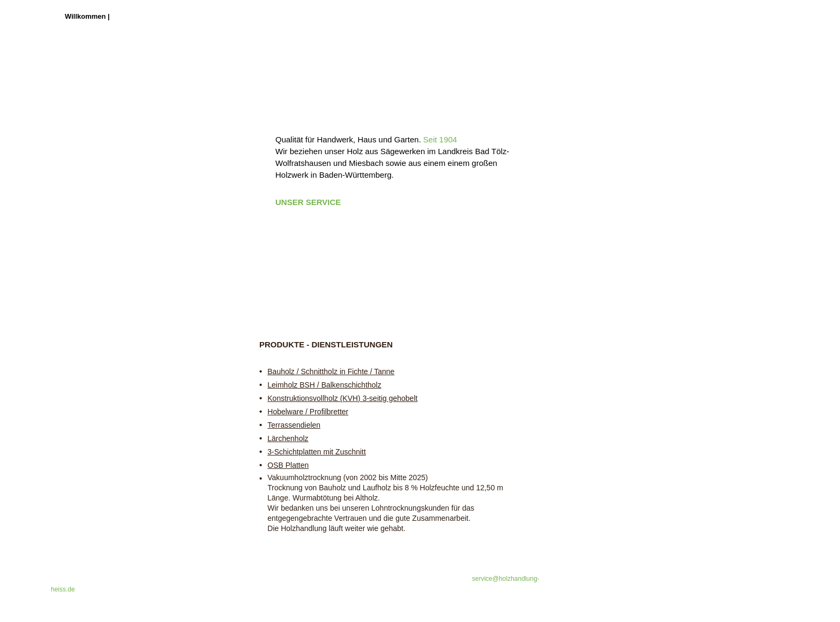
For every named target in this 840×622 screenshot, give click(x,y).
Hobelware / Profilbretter (308, 412)
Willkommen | (88, 16)
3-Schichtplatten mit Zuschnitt (317, 452)
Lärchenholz (288, 438)
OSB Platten (288, 465)
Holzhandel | (132, 16)
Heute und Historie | (188, 16)
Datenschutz (374, 16)
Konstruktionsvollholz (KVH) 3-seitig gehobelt (342, 398)
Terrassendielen (294, 425)
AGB (340, 16)
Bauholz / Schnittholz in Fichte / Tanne (331, 371)
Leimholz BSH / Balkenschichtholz (324, 385)
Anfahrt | (237, 16)
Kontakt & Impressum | (291, 16)
